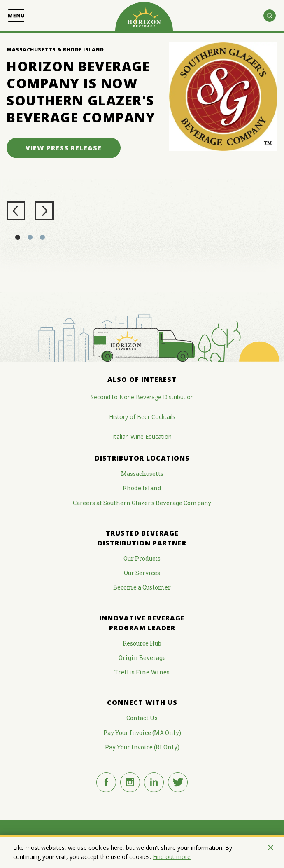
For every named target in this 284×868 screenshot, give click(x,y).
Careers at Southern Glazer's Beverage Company (142, 503)
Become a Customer (142, 587)
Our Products (142, 558)
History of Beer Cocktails (142, 417)
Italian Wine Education (142, 436)
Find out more (172, 857)
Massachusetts (142, 474)
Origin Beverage (142, 658)
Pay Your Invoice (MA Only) (142, 733)
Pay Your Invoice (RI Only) (142, 747)
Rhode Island (142, 488)
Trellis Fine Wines (142, 672)
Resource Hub (142, 643)
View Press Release (64, 148)
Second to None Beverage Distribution (142, 397)
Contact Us (142, 718)
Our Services (142, 573)
